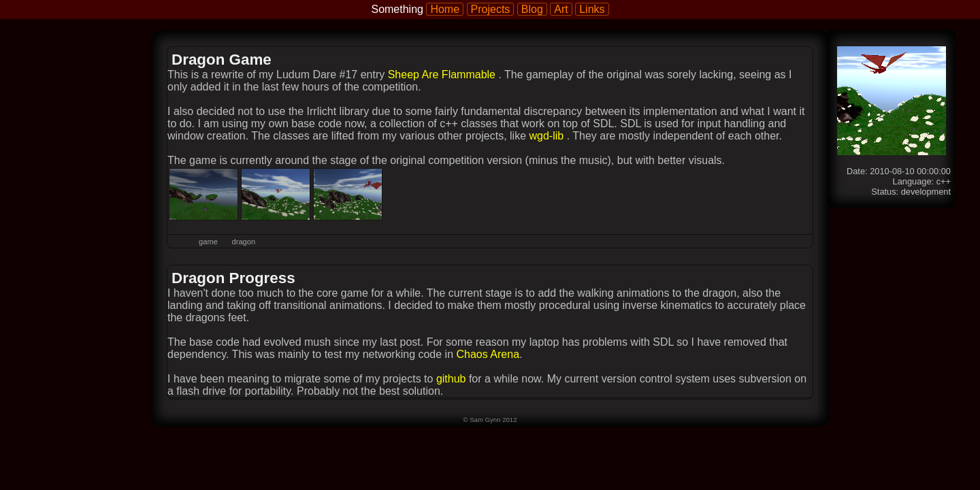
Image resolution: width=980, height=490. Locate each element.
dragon (243, 242)
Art (561, 9)
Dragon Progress (233, 278)
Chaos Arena (488, 354)
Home (445, 9)
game (208, 242)
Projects (491, 9)
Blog (532, 9)
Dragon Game (222, 60)
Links (592, 9)
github (451, 379)
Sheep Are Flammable (443, 75)
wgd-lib (548, 136)
